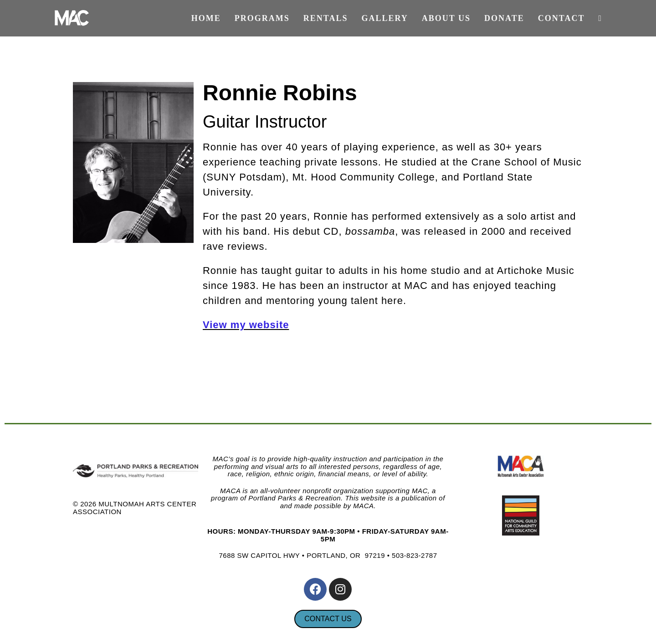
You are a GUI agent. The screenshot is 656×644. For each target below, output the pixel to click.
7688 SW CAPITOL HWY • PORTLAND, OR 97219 (302, 555)
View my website (246, 325)
